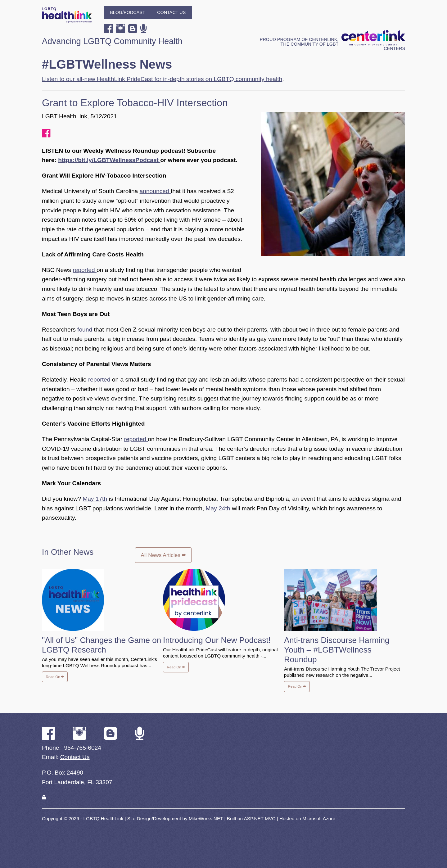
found (86, 330)
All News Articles (163, 555)
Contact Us (171, 12)
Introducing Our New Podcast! (217, 640)
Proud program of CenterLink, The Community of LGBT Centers (332, 44)
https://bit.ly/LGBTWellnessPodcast (109, 160)
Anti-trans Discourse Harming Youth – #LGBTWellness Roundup (337, 650)
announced (155, 191)
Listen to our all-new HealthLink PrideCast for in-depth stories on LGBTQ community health (162, 79)
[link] (44, 797)
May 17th (95, 499)
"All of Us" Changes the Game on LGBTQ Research (102, 645)
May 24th (217, 508)
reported (85, 270)
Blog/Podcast (128, 12)
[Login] (44, 797)
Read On (55, 677)
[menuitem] (128, 13)
